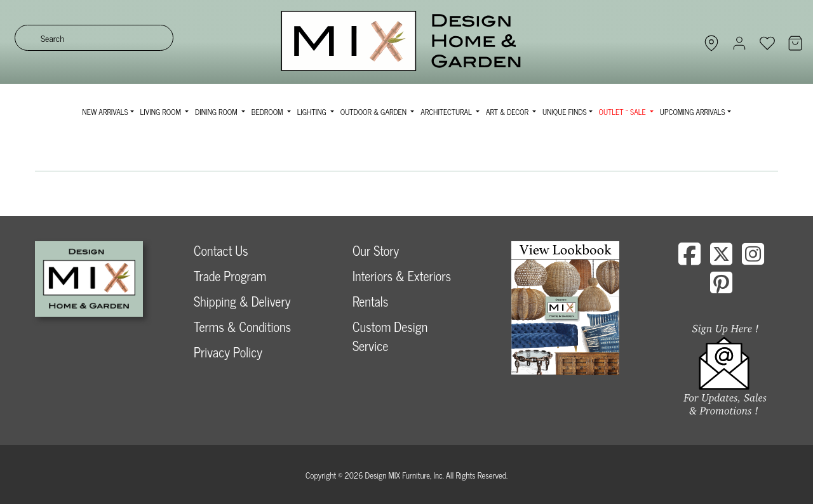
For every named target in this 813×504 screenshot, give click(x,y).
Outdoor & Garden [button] (374, 112)
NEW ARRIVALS (105, 112)
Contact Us (221, 250)
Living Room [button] (162, 112)
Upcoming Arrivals (693, 112)
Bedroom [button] (268, 112)
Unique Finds (565, 112)
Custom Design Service (390, 336)
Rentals (370, 301)
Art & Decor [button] (508, 112)
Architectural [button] (447, 112)
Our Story (376, 250)
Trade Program (230, 276)
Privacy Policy (228, 352)
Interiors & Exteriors (402, 276)
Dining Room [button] (217, 112)
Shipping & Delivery (242, 301)
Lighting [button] (313, 112)
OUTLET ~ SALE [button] (623, 112)
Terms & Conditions (242, 327)
